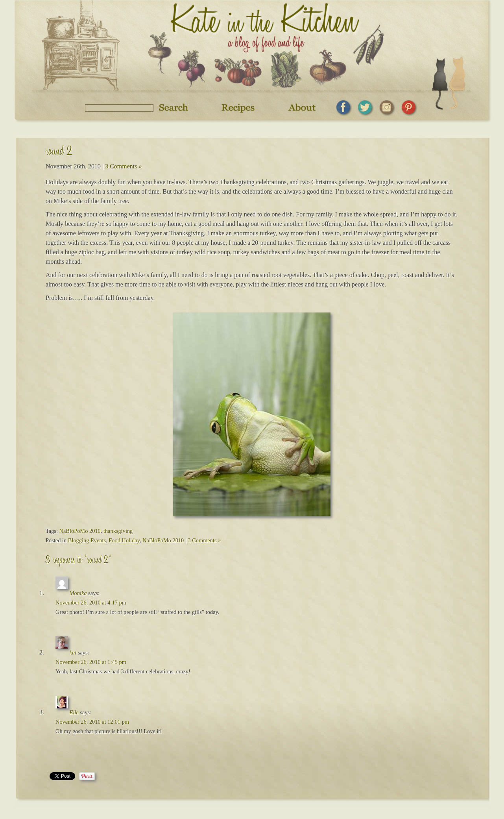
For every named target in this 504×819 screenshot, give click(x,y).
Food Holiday (124, 540)
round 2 (59, 153)
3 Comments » (123, 166)
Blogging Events (87, 540)
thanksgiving (118, 531)
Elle (74, 712)
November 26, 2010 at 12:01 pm (92, 722)
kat (73, 653)
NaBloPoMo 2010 (80, 531)
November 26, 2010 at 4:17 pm (91, 603)
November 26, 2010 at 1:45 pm (91, 662)
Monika (78, 593)
